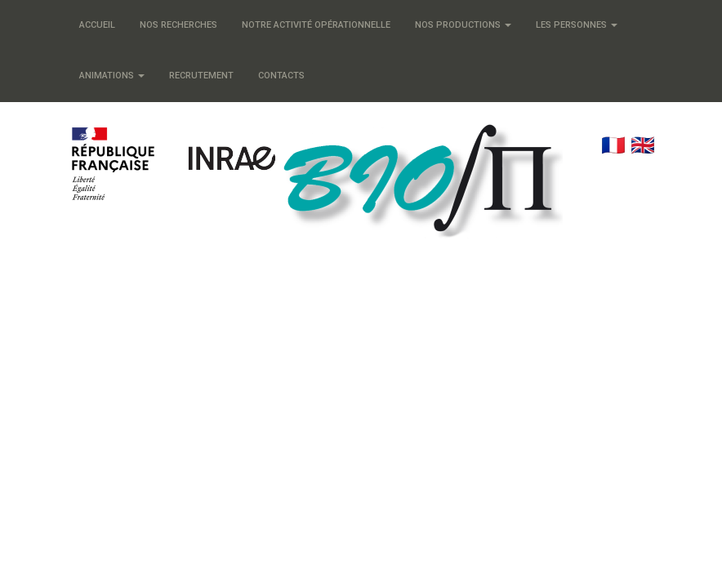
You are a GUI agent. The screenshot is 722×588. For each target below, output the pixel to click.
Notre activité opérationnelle (316, 25)
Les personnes (577, 25)
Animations (112, 76)
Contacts (281, 76)
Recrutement (201, 76)
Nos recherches (178, 25)
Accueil (97, 25)
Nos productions (463, 25)
